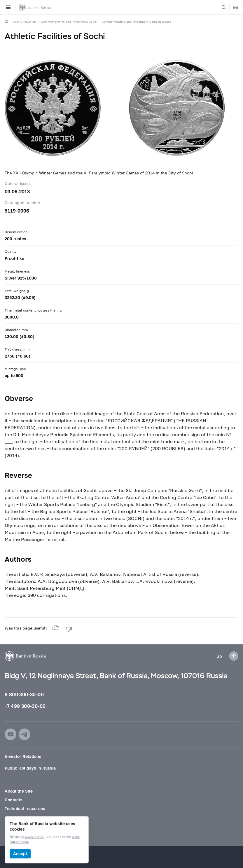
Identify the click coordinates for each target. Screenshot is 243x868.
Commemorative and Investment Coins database (137, 22)
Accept (20, 854)
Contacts (14, 800)
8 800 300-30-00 (24, 694)
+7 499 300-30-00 (25, 706)
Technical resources (25, 808)
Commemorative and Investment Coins (69, 22)
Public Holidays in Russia (30, 768)
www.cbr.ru (34, 837)
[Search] (227, 7)
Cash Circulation (24, 22)
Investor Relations (23, 756)
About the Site (19, 791)
